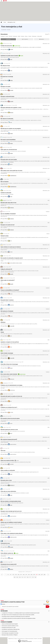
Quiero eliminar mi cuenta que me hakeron (11, 247)
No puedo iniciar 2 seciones (7, 300)
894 (34, 575)
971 (30, 577)
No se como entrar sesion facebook (9, 374)
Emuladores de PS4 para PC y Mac (9, 628)
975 (33, 577)
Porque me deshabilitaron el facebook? (10, 290)
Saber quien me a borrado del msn (9, 150)
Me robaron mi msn (5, 66)
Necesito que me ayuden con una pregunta (11, 129)
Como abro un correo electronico (8, 491)
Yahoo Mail (39, 36)
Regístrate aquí (11, 639)
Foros (5, 22)
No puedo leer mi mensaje (7, 77)
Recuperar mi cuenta (6, 87)
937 (25, 577)
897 (42, 575)
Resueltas (42, 39)
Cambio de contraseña (6, 193)
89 (11, 575)
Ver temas (9, 30)
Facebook (3, 36)
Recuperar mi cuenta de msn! (8, 225)
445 (16, 575)
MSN (19, 36)
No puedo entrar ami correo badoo (9, 159)
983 (35, 577)
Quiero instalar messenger (7, 353)
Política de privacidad (29, 639)
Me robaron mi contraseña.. (7, 119)
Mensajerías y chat (11, 22)
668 (19, 575)
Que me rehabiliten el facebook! (8, 214)
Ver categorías (4, 30)
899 (15, 577)
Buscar (47, 34)
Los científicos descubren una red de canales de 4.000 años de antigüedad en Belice (19, 618)
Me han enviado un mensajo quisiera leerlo (11, 501)
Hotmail (10, 36)
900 (17, 577)
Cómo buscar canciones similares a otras (10, 626)
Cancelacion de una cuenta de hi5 (9, 564)
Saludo (2, 332)
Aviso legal (40, 639)
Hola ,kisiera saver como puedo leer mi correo (11, 171)
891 (26, 575)
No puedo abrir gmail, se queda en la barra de (11, 396)
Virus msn (3, 451)
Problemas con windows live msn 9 (9, 407)
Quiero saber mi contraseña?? (8, 280)
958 (28, 577)
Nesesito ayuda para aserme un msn (9, 430)
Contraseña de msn (5, 543)
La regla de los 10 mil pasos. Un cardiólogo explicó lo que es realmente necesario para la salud (21, 613)
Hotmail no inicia (5, 236)
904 (20, 577)
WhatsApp (34, 36)
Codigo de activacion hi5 (6, 269)
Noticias (3, 604)
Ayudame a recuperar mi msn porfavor (10, 342)
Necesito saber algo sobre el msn (8, 203)
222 (13, 575)
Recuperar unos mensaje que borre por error (11, 511)
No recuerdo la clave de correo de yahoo (10, 418)
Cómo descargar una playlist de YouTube (10, 633)
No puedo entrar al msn (6, 480)
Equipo (16, 639)
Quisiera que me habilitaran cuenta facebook (11, 522)
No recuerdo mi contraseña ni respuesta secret (12, 258)
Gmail (7, 36)
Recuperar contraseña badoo (7, 96)
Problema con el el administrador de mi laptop (11, 385)
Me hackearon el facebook (7, 311)
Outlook (22, 36)
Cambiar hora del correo (6, 46)
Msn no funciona (5, 182)
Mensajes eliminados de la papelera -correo (11, 108)
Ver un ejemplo (46, 604)
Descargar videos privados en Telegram (10, 635)
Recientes (8, 39)
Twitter (30, 36)
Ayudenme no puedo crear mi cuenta (9, 56)
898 (45, 575)
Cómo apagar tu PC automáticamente (9, 631)
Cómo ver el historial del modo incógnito (10, 624)
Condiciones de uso (21, 639)
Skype (26, 36)
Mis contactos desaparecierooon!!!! (9, 439)
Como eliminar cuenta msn (7, 553)
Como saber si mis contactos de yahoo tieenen (12, 533)
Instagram (15, 36)
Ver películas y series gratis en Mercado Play (11, 629)
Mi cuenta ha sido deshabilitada (8, 140)
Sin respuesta (25, 39)
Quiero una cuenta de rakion (7, 460)
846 (24, 575)
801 (21, 575)
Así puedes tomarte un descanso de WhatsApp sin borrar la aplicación (16, 617)
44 (8, 575)
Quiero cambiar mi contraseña (8, 470)
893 (32, 575)
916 (22, 577)
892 (29, 575)
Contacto (35, 639)
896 (39, 575)
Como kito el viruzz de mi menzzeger (9, 364)
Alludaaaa (3, 322)
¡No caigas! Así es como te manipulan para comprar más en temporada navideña (18, 615)
